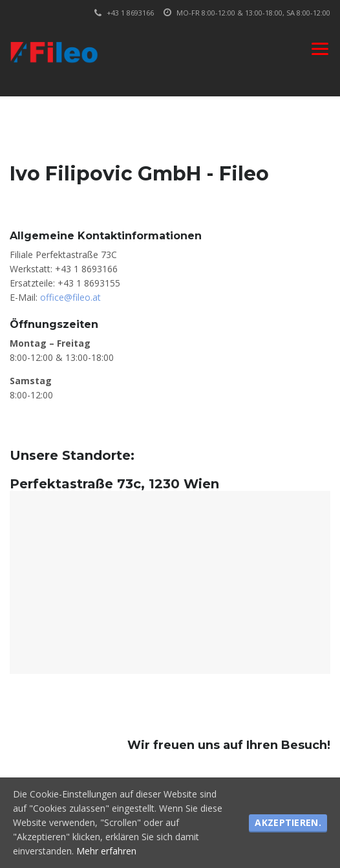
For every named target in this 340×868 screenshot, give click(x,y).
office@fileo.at (70, 297)
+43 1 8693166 (86, 269)
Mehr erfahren (106, 851)
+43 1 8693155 (89, 283)
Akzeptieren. (288, 822)
